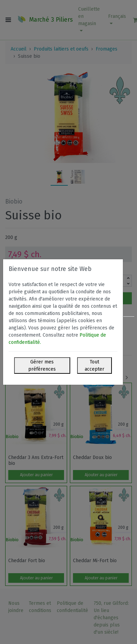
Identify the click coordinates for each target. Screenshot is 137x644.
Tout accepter (94, 365)
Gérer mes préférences (42, 365)
